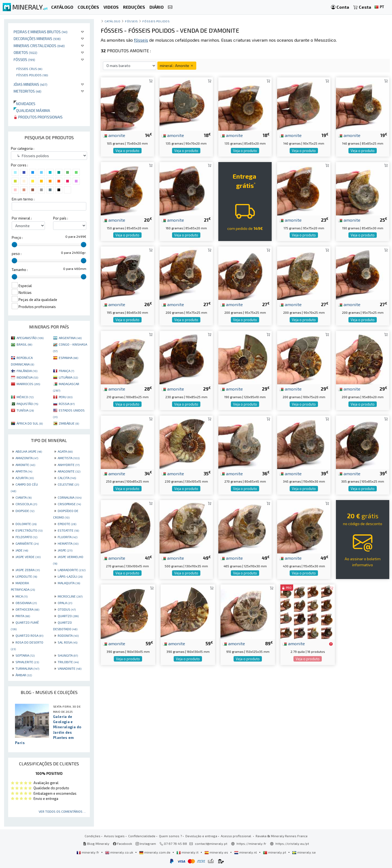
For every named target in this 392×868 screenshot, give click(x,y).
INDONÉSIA (27, 377)
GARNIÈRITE (27, 543)
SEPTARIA (25, 655)
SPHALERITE (27, 662)
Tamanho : (20, 270)
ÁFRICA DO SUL (30, 423)
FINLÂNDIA (27, 371)
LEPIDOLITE (26, 576)
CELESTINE (68, 484)
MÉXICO (25, 397)
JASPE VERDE (28, 557)
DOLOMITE (26, 524)
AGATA (65, 451)
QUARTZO (68, 616)
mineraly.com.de (155, 852)
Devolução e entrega (201, 836)
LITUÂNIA (68, 377)
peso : (17, 254)
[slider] (14, 245)
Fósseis (24, 60)
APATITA (24, 471)
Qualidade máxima (32, 110)
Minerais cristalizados (39, 46)
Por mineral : (22, 218)
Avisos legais (114, 836)
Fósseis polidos (32, 75)
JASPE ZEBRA (28, 570)
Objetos (25, 52)
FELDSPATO (26, 537)
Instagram (146, 843)
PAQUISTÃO (27, 404)
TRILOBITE (68, 662)
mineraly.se (304, 852)
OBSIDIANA (26, 603)
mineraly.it (188, 852)
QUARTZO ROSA (29, 635)
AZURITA (25, 478)
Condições (93, 836)
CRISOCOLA (26, 504)
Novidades (24, 104)
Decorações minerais (37, 39)
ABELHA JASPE (29, 451)
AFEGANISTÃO (30, 338)
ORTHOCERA (27, 609)
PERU (66, 397)
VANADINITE (70, 668)
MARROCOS (28, 384)
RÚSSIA (67, 404)
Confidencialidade (142, 836)
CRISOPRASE (69, 504)
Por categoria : (23, 148)
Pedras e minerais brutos (41, 32)
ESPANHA (68, 358)
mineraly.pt (275, 852)
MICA (22, 596)
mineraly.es (217, 852)
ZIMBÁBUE (69, 423)
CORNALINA (70, 497)
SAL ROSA (68, 642)
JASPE (65, 550)
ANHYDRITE (69, 465)
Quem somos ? (170, 836)
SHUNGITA (68, 655)
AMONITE (25, 465)
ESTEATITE (68, 530)
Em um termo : (23, 199)
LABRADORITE (72, 570)
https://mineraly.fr (251, 843)
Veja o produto (127, 151)
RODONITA (68, 635)
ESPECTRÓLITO (29, 530)
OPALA (65, 603)
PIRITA (23, 616)
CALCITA (67, 478)
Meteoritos (27, 91)
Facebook (122, 843)
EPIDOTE (67, 524)
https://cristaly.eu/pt (292, 843)
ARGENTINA (70, 338)
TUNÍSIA (25, 410)
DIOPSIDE (25, 511)
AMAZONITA (27, 458)
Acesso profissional (236, 836)
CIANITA (24, 497)
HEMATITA (68, 543)
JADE (22, 550)
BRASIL (24, 344)
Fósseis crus (29, 69)
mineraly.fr (88, 852)
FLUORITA (68, 537)
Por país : (61, 218)
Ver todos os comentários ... (62, 811)
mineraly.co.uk (120, 852)
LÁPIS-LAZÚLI (70, 576)
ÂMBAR (24, 675)
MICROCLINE (70, 596)
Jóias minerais (30, 84)
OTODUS (67, 609)
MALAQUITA (69, 583)
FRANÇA (66, 371)
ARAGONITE (69, 471)
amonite (114, 135)
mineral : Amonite (177, 66)
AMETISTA (69, 458)
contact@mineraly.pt (211, 843)
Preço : (17, 237)
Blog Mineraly (96, 843)
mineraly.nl (246, 852)
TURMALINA (27, 668)
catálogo (112, 21)
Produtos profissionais (38, 117)
